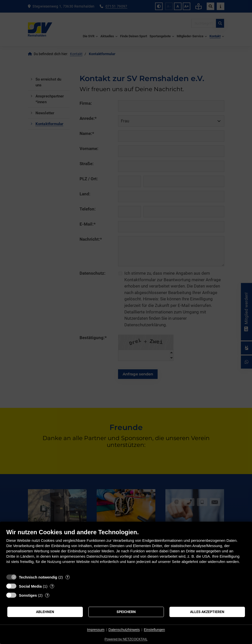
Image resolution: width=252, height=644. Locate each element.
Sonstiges (28, 595)
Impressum (96, 630)
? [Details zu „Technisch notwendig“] (67, 577)
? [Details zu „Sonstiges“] (47, 595)
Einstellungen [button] (154, 630)
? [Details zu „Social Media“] (52, 586)
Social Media (30, 586)
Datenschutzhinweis (124, 630)
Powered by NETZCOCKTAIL (126, 639)
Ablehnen (45, 612)
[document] (126, 550)
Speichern (126, 612)
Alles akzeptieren (207, 612)
